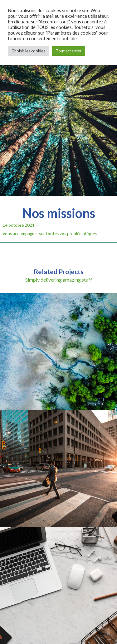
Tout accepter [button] (69, 51)
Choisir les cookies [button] (28, 51)
